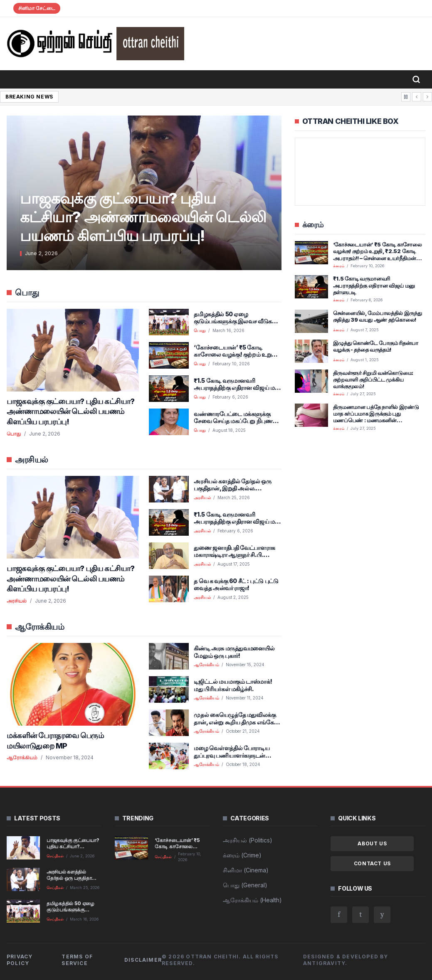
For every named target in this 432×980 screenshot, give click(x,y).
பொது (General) (245, 885)
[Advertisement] (360, 496)
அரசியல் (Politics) (248, 840)
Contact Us (372, 863)
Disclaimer (143, 960)
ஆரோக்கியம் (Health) (252, 900)
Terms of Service (77, 960)
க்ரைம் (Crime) (242, 855)
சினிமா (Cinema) (246, 870)
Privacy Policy (20, 960)
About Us (372, 843)
